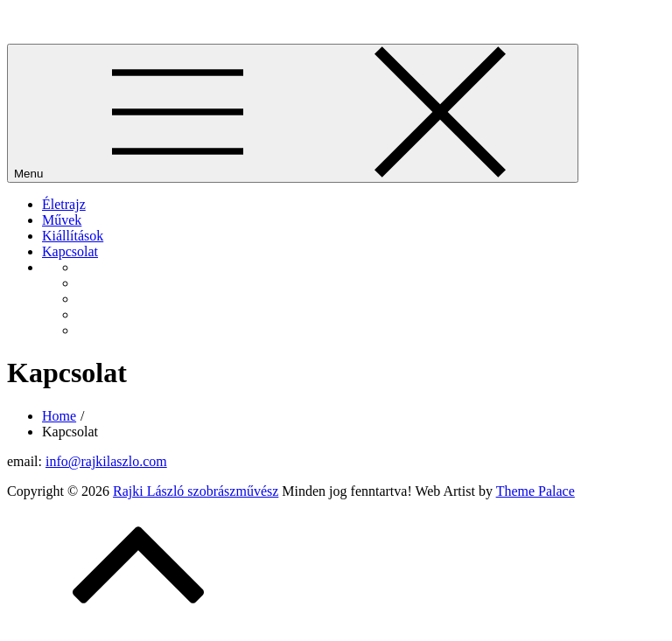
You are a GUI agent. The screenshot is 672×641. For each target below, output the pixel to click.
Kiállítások (73, 236)
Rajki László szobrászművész (90, 21)
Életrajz (64, 204)
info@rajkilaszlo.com (106, 461)
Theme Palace (535, 491)
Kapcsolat (70, 251)
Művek (62, 220)
